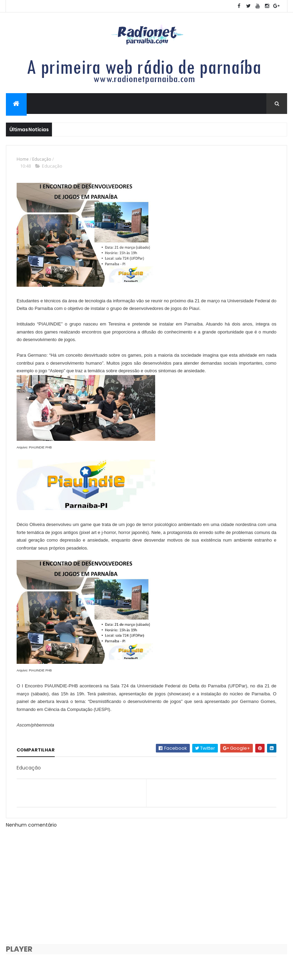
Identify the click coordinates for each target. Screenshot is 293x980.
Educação (42, 160)
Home (23, 160)
